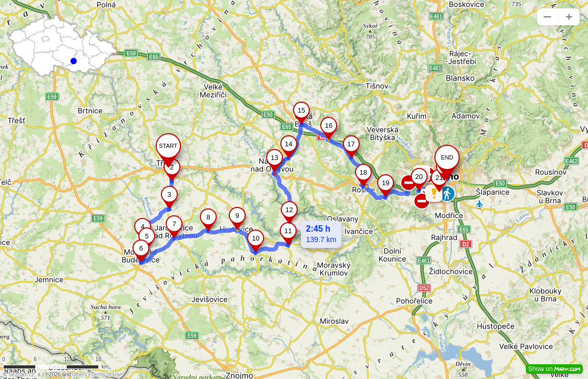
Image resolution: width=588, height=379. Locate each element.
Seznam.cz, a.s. (27, 375)
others (79, 375)
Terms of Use (107, 375)
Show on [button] (554, 369)
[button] (548, 17)
